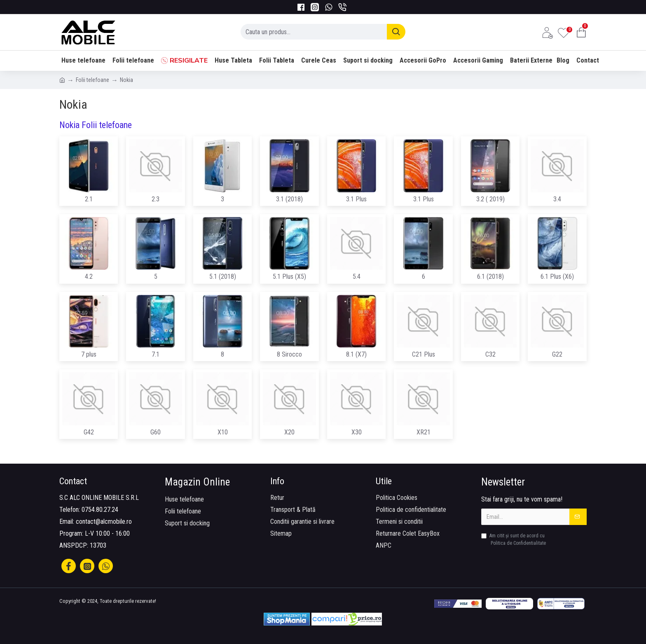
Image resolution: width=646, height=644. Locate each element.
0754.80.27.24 (100, 510)
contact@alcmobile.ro (104, 521)
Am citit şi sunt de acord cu (514, 540)
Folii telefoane (92, 80)
